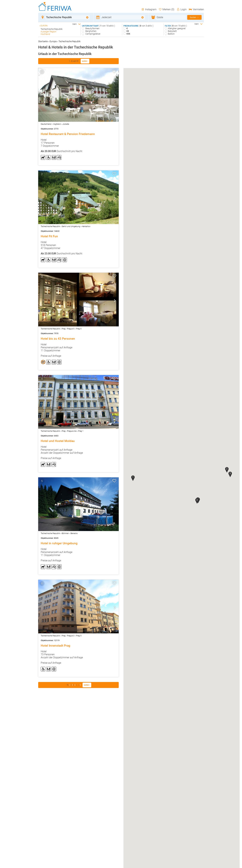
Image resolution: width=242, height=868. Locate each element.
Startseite (43, 41)
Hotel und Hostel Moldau (58, 441)
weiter (85, 61)
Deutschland (46, 124)
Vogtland (57, 124)
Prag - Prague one (69, 431)
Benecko (74, 533)
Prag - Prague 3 (68, 636)
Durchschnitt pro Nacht (61, 151)
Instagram (149, 9)
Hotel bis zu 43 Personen (58, 339)
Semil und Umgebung (71, 226)
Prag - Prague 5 (68, 329)
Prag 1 (81, 431)
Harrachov (86, 226)
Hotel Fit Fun (49, 236)
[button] (133, 478)
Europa (53, 41)
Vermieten (196, 9)
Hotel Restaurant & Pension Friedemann (68, 134)
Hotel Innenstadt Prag (55, 646)
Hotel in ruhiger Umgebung (59, 543)
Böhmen (65, 533)
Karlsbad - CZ (47, 37)
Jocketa (66, 124)
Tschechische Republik (70, 41)
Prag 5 (79, 329)
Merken (167, 9)
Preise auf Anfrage (51, 356)
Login (182, 9)
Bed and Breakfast (94, 36)
